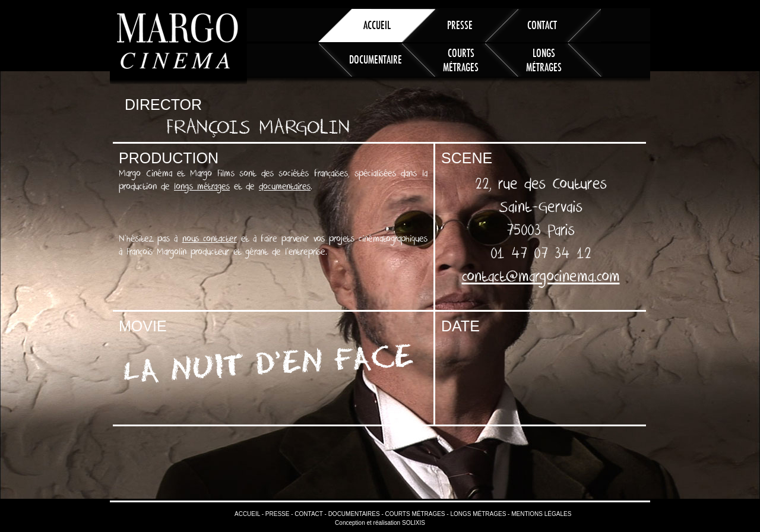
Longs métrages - (479, 514)
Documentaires (378, 59)
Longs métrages (544, 58)
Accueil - (249, 514)
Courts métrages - (416, 514)
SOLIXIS (414, 523)
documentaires (285, 186)
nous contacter (210, 239)
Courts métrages (461, 58)
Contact (542, 25)
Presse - (278, 514)
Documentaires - (355, 514)
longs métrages (202, 186)
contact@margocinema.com (541, 277)
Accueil (377, 25)
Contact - (310, 514)
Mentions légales (540, 514)
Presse (460, 25)
